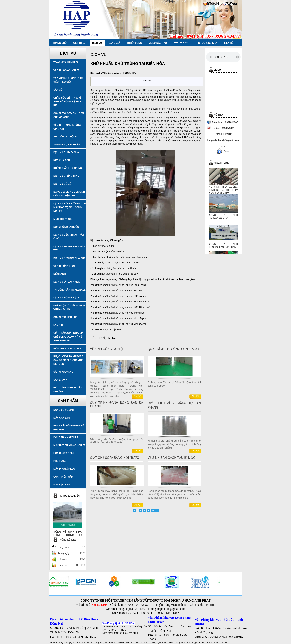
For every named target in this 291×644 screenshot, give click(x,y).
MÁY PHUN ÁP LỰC (64, 469)
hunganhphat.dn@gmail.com (168, 609)
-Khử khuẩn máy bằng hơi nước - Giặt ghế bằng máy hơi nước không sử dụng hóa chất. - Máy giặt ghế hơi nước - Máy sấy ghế (117, 494)
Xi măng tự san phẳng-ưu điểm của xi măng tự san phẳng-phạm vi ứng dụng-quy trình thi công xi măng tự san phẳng (174, 444)
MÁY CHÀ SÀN (62, 418)
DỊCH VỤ (97, 43)
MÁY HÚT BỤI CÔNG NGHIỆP (69, 445)
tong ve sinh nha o (145, 643)
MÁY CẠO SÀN (62, 485)
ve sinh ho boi (220, 643)
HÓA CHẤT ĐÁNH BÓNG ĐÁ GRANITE (69, 428)
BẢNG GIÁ (114, 43)
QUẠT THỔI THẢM (63, 477)
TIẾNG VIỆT (213, 4)
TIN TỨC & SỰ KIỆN (207, 43)
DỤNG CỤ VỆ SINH (64, 410)
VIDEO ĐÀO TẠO (158, 43)
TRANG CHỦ (60, 43)
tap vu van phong (166, 643)
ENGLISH (231, 4)
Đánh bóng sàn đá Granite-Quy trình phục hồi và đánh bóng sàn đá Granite (117, 441)
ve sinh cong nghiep (60, 643)
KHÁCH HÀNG (181, 43)
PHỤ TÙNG (59, 461)
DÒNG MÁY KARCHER (66, 437)
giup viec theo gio (185, 643)
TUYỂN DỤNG (134, 43)
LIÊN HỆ (229, 43)
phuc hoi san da (203, 643)
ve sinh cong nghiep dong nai (87, 643)
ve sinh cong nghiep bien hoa (119, 643)
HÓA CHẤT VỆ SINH (64, 453)
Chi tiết (137, 396)
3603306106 (100, 605)
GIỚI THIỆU (79, 43)
